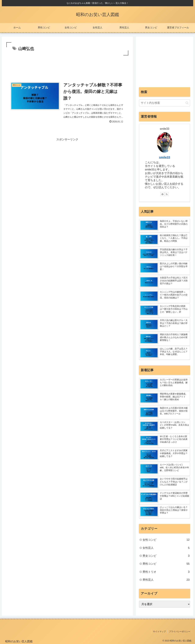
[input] (165, 103)
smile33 (165, 157)
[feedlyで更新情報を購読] (162, 194)
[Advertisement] (67, 65)
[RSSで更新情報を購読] (167, 194)
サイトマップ (159, 631)
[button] (187, 103)
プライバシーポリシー (180, 631)
